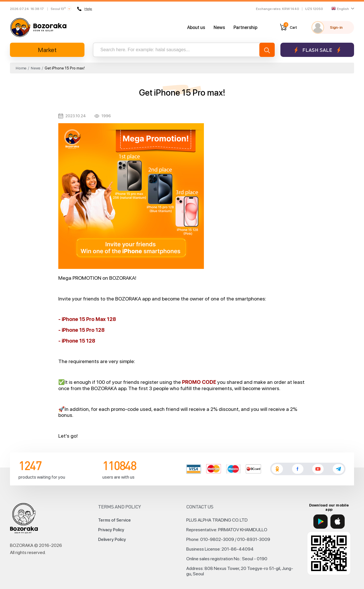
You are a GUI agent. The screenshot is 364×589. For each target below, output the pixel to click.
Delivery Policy (112, 539)
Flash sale (317, 50)
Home (21, 68)
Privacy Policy (111, 530)
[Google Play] (320, 522)
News (219, 27)
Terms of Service (114, 520)
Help (85, 9)
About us (196, 27)
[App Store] (338, 522)
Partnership (245, 27)
